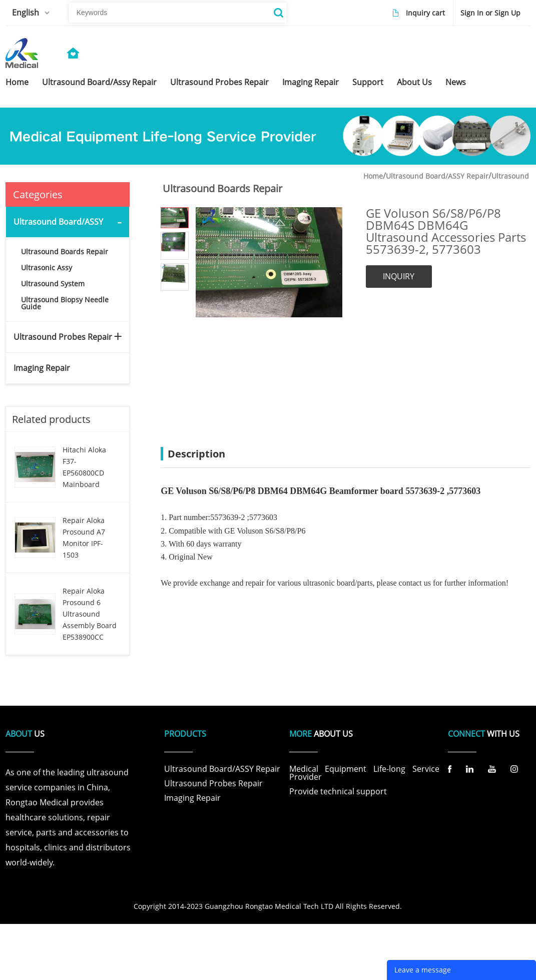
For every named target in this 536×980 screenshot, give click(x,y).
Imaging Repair (42, 368)
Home (373, 176)
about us (414, 82)
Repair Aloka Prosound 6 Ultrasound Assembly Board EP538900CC (90, 614)
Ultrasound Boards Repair (65, 252)
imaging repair (311, 82)
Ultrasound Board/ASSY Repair (437, 176)
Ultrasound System (53, 284)
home (17, 82)
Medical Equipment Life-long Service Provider (364, 773)
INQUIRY (399, 276)
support (368, 82)
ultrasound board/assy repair (99, 82)
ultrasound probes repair (219, 82)
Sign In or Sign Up (490, 13)
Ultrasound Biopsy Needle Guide (65, 303)
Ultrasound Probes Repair (63, 337)
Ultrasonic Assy (47, 268)
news (456, 82)
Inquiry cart (425, 13)
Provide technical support (338, 791)
